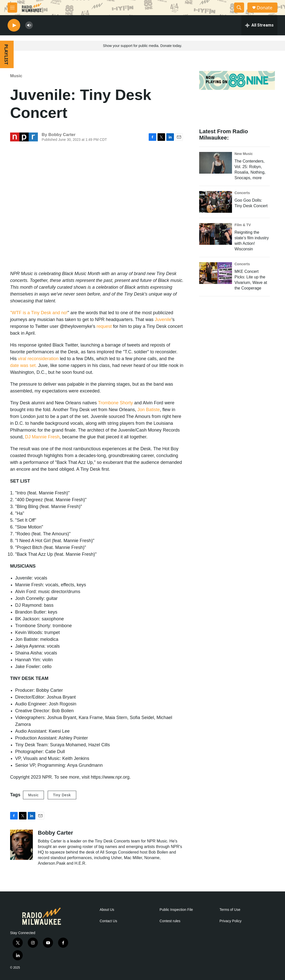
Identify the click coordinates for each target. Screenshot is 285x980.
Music (16, 76)
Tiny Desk (62, 795)
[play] (14, 25)
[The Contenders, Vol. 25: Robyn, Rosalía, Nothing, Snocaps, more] (216, 163)
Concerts (242, 193)
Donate (265, 8)
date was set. (23, 365)
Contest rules (170, 921)
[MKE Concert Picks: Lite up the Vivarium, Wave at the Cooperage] (216, 273)
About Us (107, 910)
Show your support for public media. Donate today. (142, 46)
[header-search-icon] (239, 8)
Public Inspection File (176, 910)
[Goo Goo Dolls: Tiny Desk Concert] (216, 202)
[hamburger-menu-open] (12, 8)
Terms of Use (230, 910)
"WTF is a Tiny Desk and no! (39, 313)
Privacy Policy (231, 921)
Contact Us (108, 921)
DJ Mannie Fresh (42, 437)
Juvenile (163, 320)
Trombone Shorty (115, 403)
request (104, 326)
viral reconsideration (38, 359)
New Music (244, 154)
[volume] (29, 25)
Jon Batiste (149, 410)
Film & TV (243, 225)
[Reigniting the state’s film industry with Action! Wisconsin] (216, 234)
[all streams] (259, 25)
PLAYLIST (6, 54)
